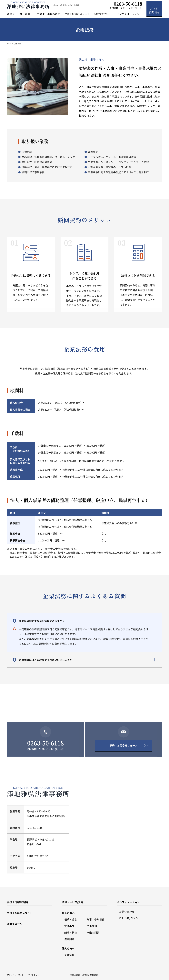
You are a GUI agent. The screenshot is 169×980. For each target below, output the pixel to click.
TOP (9, 44)
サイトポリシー (35, 973)
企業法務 (69, 953)
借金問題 (69, 937)
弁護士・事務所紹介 (49, 14)
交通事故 (69, 924)
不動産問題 (93, 931)
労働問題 (92, 924)
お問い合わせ (127, 910)
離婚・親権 (71, 931)
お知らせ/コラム (129, 916)
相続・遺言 (71, 918)
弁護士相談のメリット (77, 14)
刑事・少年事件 (96, 918)
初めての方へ (15, 922)
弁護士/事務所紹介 (18, 900)
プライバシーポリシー (16, 973)
